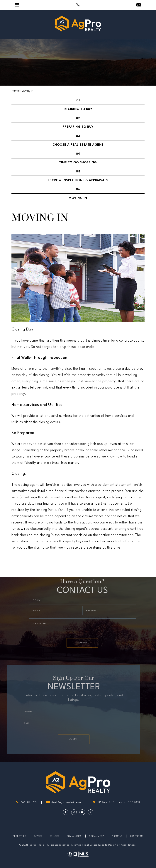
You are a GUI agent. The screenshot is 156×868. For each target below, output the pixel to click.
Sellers (54, 836)
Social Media (97, 836)
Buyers (38, 836)
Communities (74, 836)
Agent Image (128, 845)
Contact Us (137, 836)
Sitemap (76, 845)
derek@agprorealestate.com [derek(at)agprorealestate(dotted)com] (67, 803)
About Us (117, 836)
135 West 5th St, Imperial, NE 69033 (116, 802)
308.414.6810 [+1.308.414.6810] (29, 803)
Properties (19, 836)
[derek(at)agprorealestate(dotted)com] (139, 5)
